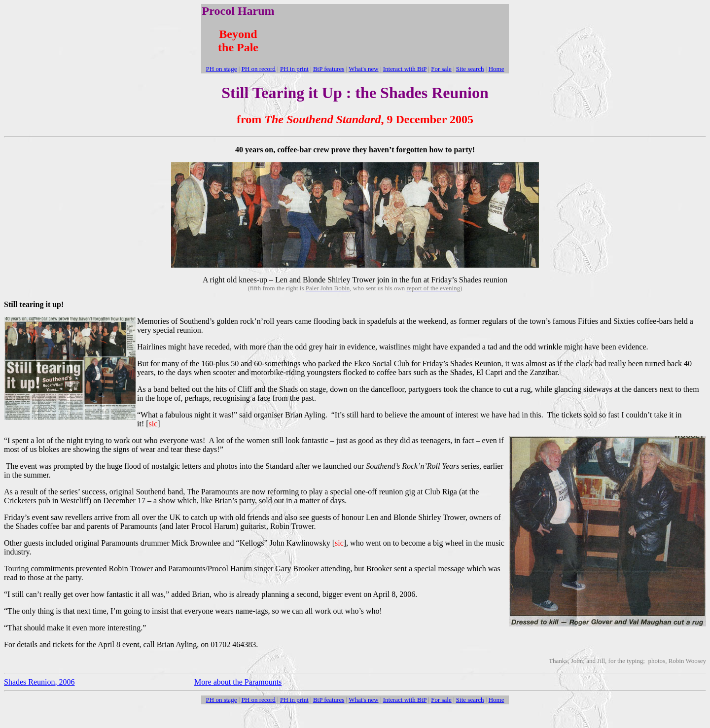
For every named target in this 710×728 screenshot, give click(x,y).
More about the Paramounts (238, 682)
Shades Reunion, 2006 (39, 682)
